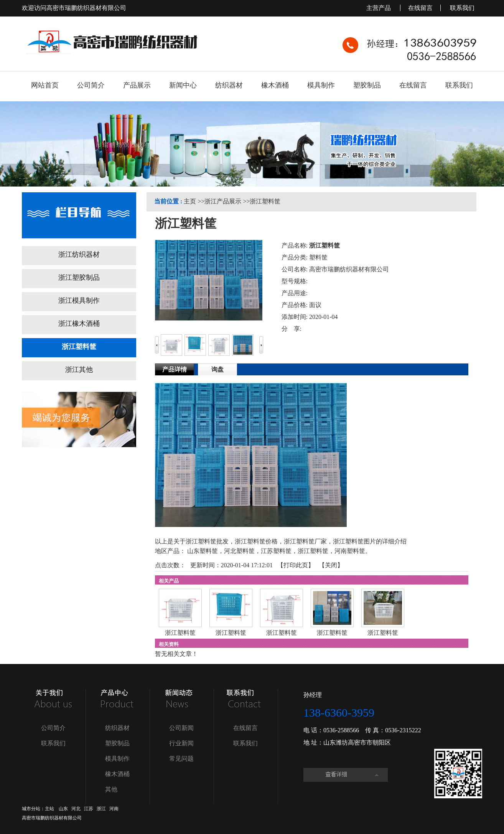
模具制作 (117, 759)
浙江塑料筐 (265, 201)
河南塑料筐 (350, 551)
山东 (63, 809)
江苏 (89, 809)
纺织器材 (117, 728)
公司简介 (53, 728)
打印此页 (296, 565)
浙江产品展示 (223, 201)
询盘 (217, 369)
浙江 (101, 809)
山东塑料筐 (203, 551)
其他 (111, 789)
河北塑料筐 (239, 551)
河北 (76, 809)
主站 (49, 809)
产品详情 (175, 369)
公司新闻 (181, 728)
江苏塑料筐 (276, 551)
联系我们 (462, 8)
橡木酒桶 (117, 774)
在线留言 (420, 8)
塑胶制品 (117, 743)
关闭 (331, 565)
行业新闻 (181, 743)
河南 (114, 809)
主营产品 (379, 8)
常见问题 (181, 759)
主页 (190, 201)
